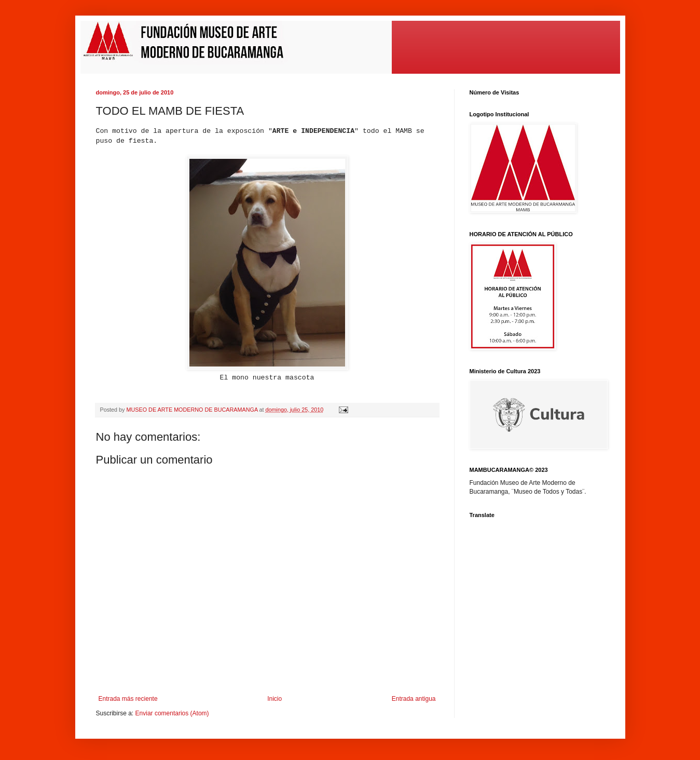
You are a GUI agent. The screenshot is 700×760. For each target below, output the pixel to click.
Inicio (274, 699)
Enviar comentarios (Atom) (172, 713)
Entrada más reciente (128, 699)
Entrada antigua (414, 699)
